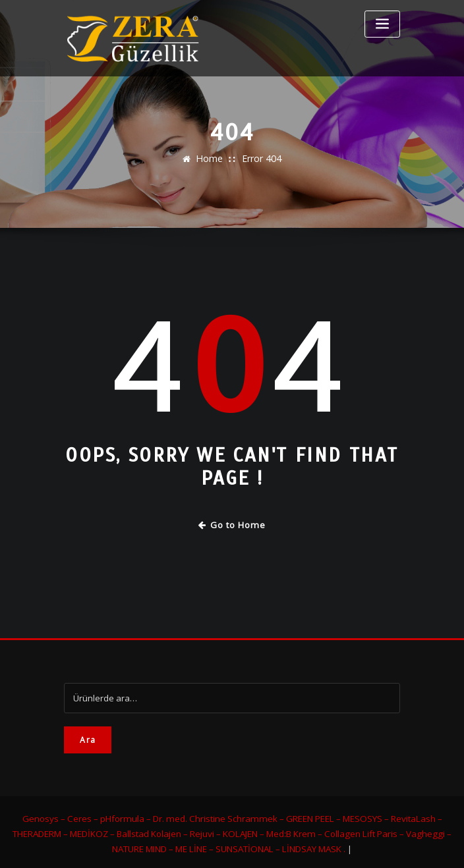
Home (211, 159)
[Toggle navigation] (382, 24)
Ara (88, 737)
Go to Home (232, 524)
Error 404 (260, 159)
